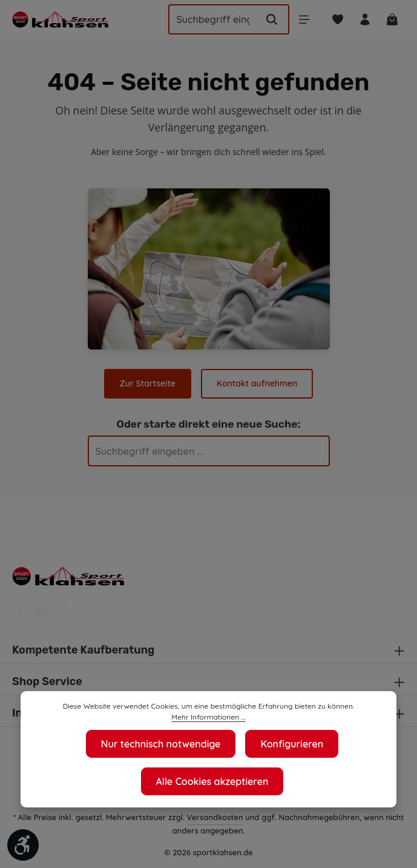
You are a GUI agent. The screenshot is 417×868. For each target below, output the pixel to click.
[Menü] (300, 20)
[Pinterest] (64, 615)
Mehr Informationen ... (209, 717)
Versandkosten (227, 817)
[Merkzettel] (335, 20)
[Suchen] (268, 19)
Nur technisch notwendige (160, 744)
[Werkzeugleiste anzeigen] (23, 845)
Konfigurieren (293, 744)
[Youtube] (43, 615)
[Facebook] (22, 615)
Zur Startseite (148, 383)
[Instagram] (83, 615)
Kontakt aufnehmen (256, 383)
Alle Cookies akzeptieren (212, 781)
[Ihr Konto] (363, 20)
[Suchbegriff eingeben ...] (209, 19)
